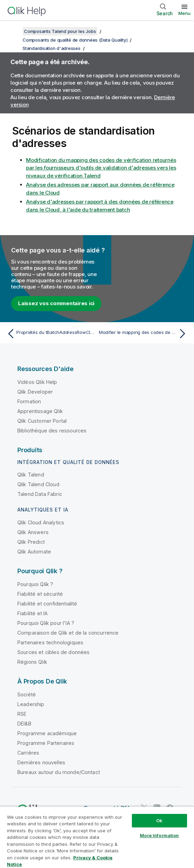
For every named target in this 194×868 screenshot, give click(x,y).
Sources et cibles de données (53, 652)
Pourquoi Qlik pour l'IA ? (46, 623)
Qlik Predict (31, 542)
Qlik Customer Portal (42, 421)
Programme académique (47, 733)
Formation (29, 401)
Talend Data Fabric (40, 494)
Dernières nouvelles (41, 762)
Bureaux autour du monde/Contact (59, 772)
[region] (97, 837)
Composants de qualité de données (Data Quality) (75, 40)
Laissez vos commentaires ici (56, 303)
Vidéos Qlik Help (37, 382)
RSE (22, 714)
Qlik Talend (31, 475)
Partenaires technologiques (50, 642)
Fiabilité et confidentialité (47, 604)
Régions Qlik (32, 662)
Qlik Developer (35, 392)
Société (27, 694)
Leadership (31, 704)
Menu (184, 13)
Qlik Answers (33, 532)
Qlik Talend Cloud (38, 484)
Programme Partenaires (46, 743)
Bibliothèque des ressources (52, 431)
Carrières (28, 753)
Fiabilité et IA (32, 613)
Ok (159, 820)
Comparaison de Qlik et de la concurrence (68, 633)
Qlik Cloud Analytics (41, 522)
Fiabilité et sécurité (40, 594)
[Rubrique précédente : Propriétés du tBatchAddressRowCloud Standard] (50, 334)
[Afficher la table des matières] (14, 31)
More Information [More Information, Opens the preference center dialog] (159, 835)
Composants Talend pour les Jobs (60, 31)
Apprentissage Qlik (40, 411)
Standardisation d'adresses (52, 48)
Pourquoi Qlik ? (35, 584)
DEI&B (24, 724)
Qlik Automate (34, 552)
